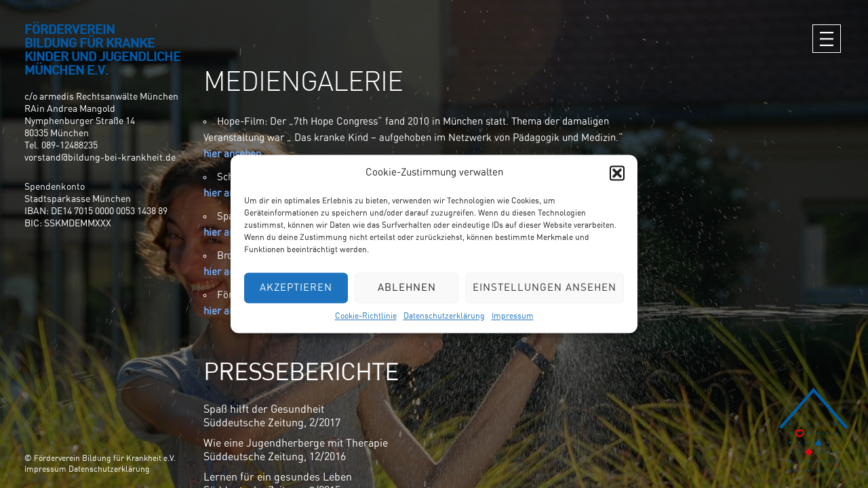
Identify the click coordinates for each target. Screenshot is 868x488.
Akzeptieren (296, 288)
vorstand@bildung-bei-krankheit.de (100, 158)
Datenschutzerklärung (444, 316)
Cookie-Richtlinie (366, 316)
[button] (617, 173)
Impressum (513, 316)
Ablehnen (407, 288)
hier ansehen (232, 154)
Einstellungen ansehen (545, 288)
